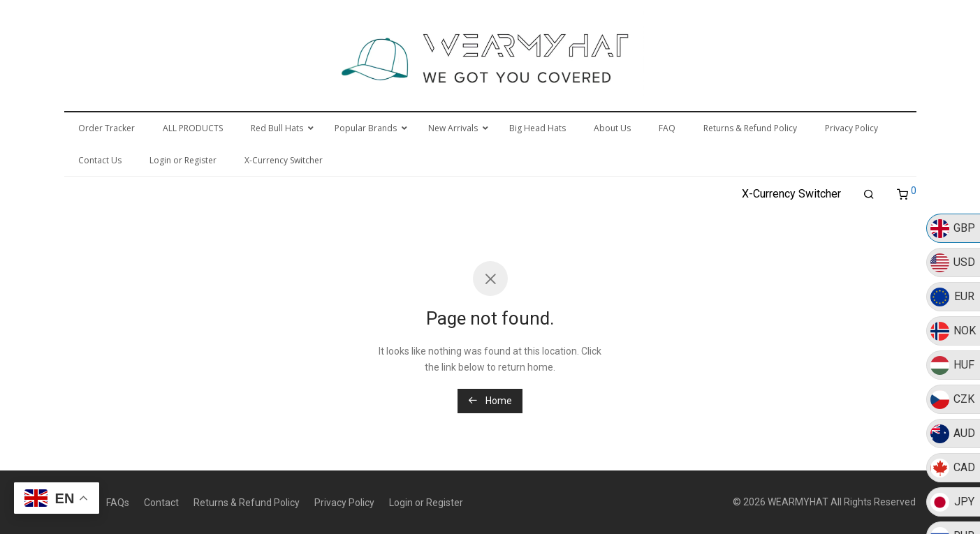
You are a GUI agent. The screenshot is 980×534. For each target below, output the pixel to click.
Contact (161, 503)
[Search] (869, 195)
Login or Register (426, 503)
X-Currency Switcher (791, 194)
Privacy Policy (344, 503)
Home (490, 401)
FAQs (118, 503)
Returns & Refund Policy (247, 503)
